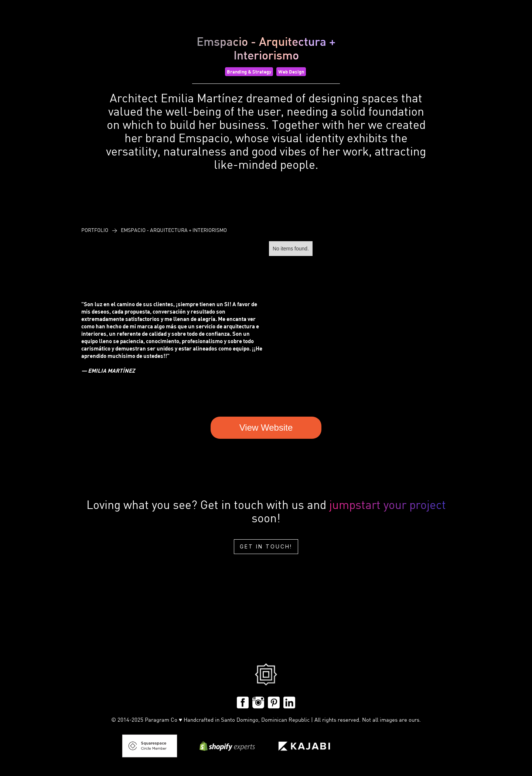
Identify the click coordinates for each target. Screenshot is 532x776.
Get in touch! (266, 546)
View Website (266, 428)
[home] (21, 32)
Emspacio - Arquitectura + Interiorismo (174, 230)
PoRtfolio (95, 230)
